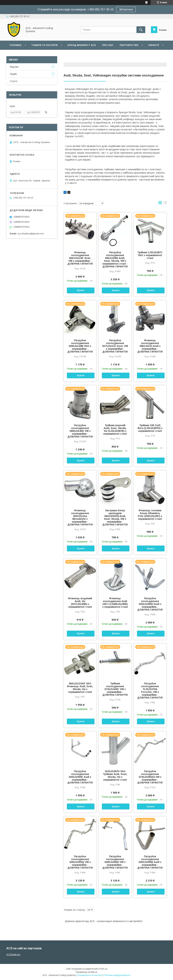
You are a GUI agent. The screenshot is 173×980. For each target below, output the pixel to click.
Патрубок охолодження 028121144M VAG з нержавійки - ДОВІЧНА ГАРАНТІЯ (80, 346)
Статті (14, 81)
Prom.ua (103, 969)
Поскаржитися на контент (89, 975)
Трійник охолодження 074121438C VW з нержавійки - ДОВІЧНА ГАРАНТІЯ (115, 689)
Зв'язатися (126, 9)
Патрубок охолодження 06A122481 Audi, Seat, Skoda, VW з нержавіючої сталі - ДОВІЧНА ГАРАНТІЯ (115, 259)
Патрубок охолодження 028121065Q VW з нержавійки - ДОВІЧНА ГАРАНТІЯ (80, 862)
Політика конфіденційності (117, 975)
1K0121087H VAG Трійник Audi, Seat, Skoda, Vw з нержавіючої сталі (115, 775)
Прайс (14, 74)
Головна (15, 45)
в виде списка (165, 203)
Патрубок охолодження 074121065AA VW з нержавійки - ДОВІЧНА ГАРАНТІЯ (150, 777)
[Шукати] (141, 30)
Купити (81, 290)
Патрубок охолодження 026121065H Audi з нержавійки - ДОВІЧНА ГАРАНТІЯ (150, 604)
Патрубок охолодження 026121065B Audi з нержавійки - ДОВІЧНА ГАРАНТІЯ (150, 862)
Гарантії (154, 45)
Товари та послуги (44, 45)
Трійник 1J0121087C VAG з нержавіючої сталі (150, 255)
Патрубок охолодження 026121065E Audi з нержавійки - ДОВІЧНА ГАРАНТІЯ (80, 777)
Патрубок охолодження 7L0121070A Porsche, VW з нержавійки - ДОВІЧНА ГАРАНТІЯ (150, 691)
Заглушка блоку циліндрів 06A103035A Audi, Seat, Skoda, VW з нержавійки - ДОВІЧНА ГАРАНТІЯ (115, 517)
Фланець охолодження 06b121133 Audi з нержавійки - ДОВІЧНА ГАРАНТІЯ (150, 346)
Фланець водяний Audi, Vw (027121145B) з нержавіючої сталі (80, 603)
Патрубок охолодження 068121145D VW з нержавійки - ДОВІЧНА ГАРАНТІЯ (80, 431)
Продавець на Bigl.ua (86, 972)
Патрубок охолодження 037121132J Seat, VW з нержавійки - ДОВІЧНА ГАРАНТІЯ (115, 346)
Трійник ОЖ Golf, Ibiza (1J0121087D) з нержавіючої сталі (150, 428)
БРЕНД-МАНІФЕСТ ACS (82, 45)
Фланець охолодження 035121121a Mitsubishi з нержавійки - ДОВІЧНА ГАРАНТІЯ (80, 517)
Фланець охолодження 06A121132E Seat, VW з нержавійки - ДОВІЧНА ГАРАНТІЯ (80, 258)
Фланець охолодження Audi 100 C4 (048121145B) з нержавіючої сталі (115, 603)
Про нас (108, 45)
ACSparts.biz (13, 954)
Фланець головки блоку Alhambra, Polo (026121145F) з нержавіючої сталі (150, 515)
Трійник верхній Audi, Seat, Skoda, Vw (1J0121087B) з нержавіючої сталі (115, 430)
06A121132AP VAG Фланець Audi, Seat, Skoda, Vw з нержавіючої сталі (80, 688)
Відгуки (14, 67)
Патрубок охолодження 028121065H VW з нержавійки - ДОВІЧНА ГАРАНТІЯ (115, 862)
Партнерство (129, 45)
